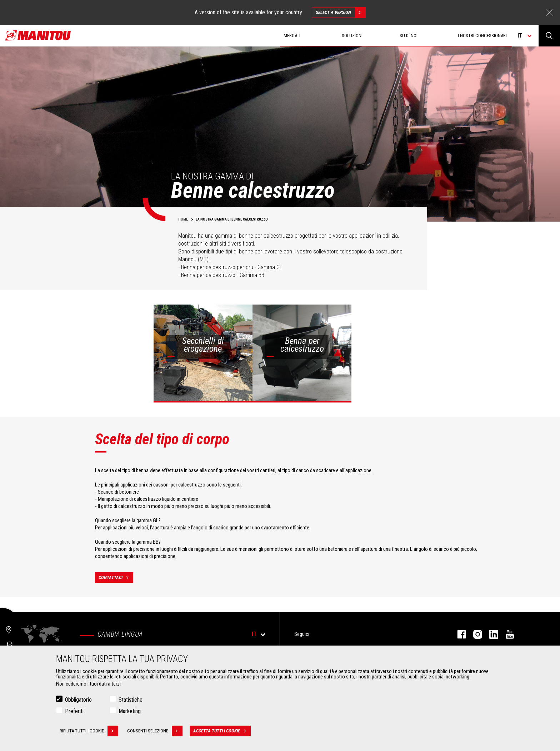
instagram (474, 634)
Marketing (130, 712)
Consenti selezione (155, 732)
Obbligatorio (78, 700)
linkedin (490, 634)
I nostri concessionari (482, 36)
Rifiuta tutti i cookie (89, 732)
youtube (506, 634)
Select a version (341, 13)
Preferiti (74, 712)
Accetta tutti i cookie (222, 732)
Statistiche (131, 700)
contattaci (116, 578)
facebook (458, 634)
